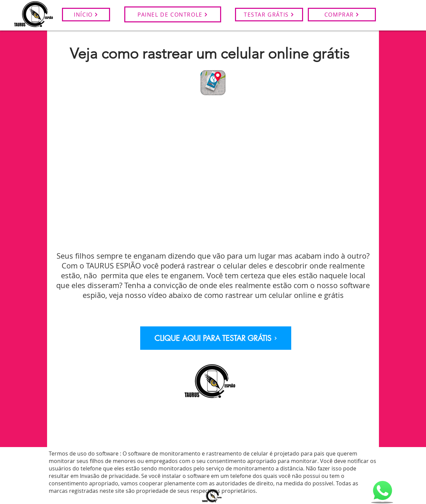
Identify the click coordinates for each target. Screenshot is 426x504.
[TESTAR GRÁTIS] (269, 15)
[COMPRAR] (342, 15)
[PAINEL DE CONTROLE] (173, 14)
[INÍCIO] (86, 15)
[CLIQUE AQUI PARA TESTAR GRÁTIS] (216, 338)
